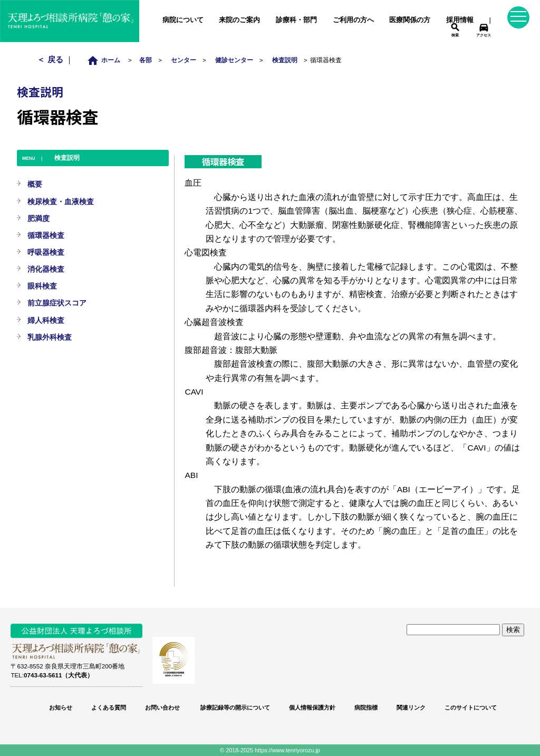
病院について (183, 20)
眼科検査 (42, 286)
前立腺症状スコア (57, 303)
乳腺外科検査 (50, 337)
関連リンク (411, 707)
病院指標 (366, 707)
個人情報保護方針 (312, 707)
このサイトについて (471, 707)
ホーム (106, 60)
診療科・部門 (296, 20)
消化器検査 (46, 269)
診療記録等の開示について (234, 707)
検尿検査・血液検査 (61, 202)
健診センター (234, 60)
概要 (35, 184)
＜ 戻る (51, 59)
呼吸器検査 (46, 252)
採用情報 (460, 20)
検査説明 (285, 60)
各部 (146, 60)
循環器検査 (46, 235)
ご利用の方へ (353, 20)
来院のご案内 (239, 20)
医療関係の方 (410, 20)
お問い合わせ (162, 707)
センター (184, 60)
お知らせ (61, 707)
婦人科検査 (46, 320)
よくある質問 (109, 707)
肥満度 (38, 218)
